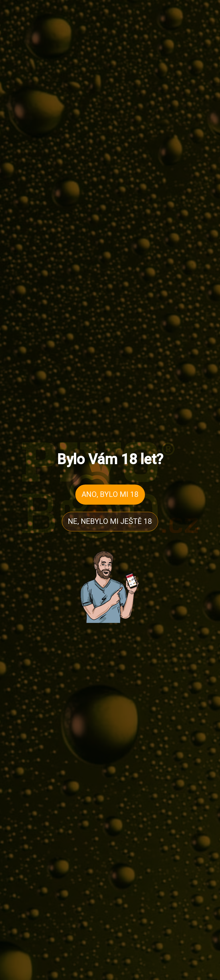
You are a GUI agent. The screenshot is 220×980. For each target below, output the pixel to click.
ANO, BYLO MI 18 (110, 494)
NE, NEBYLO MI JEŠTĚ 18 (110, 521)
